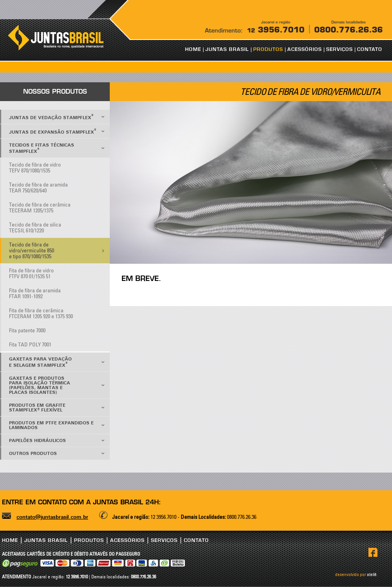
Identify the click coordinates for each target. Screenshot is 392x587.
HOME (193, 49)
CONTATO (370, 49)
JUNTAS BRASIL (227, 49)
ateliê (372, 574)
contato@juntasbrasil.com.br (52, 517)
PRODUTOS (268, 49)
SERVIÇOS (339, 49)
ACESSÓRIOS (305, 49)
